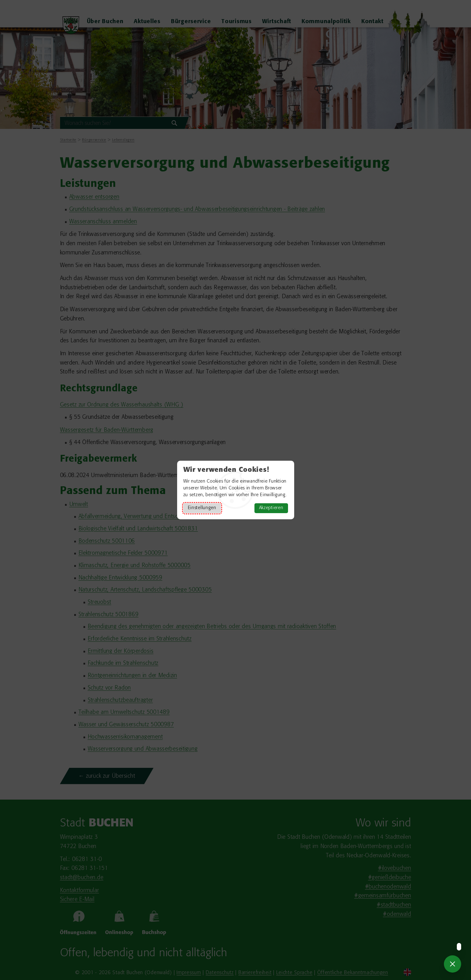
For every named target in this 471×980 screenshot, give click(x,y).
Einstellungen (202, 508)
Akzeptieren (271, 508)
